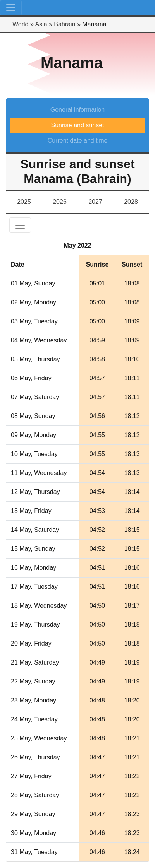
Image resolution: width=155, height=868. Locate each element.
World (21, 24)
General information (78, 110)
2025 (24, 202)
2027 (95, 202)
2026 (60, 202)
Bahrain (65, 24)
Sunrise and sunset (78, 125)
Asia (41, 24)
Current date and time (78, 141)
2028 (131, 202)
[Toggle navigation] (11, 8)
